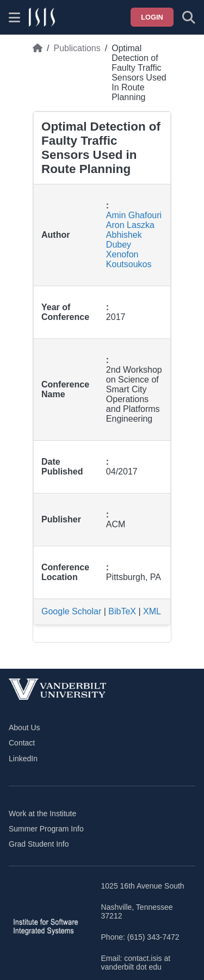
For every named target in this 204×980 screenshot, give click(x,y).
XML (152, 611)
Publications (77, 48)
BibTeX (122, 611)
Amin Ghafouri (134, 215)
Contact (22, 743)
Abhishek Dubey (124, 240)
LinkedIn (23, 759)
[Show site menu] (14, 17)
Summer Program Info (46, 829)
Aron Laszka (130, 225)
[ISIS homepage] (42, 17)
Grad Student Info (39, 844)
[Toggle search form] (189, 17)
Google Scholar (71, 611)
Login (152, 17)
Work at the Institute (42, 813)
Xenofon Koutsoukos (129, 259)
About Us (24, 728)
